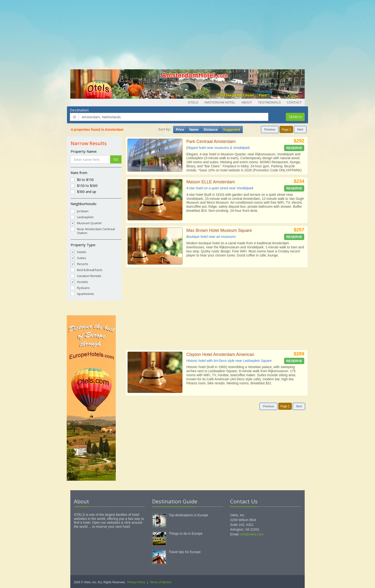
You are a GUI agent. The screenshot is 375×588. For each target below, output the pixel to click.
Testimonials (269, 102)
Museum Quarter (86, 223)
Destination (79, 110)
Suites (78, 258)
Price (180, 130)
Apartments (82, 294)
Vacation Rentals (86, 276)
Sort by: (165, 129)
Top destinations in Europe (189, 515)
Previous (270, 130)
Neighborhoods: (84, 204)
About (247, 102)
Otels (193, 102)
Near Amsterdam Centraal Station (93, 231)
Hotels (78, 252)
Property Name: (84, 151)
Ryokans (80, 288)
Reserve (294, 148)
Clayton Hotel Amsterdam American (220, 354)
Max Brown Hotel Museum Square (219, 230)
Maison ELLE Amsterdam (211, 182)
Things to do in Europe (186, 534)
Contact (294, 102)
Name (194, 130)
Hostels (79, 282)
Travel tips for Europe (185, 552)
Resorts (79, 264)
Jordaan (80, 211)
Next (300, 130)
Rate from (79, 173)
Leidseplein (82, 217)
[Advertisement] (187, 33)
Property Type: (83, 245)
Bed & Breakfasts (86, 270)
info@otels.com (252, 534)
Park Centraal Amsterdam (211, 142)
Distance (211, 130)
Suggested (232, 130)
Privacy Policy (136, 582)
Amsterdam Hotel (220, 102)
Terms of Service (161, 582)
